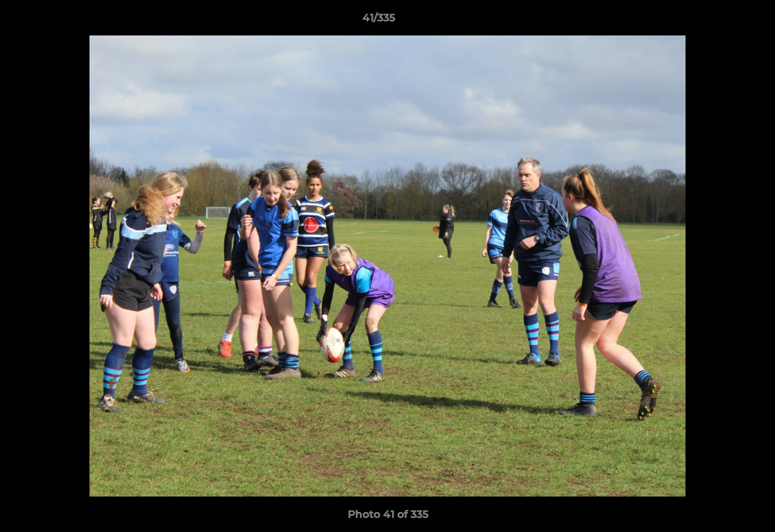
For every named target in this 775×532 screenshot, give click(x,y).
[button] (713, 21)
